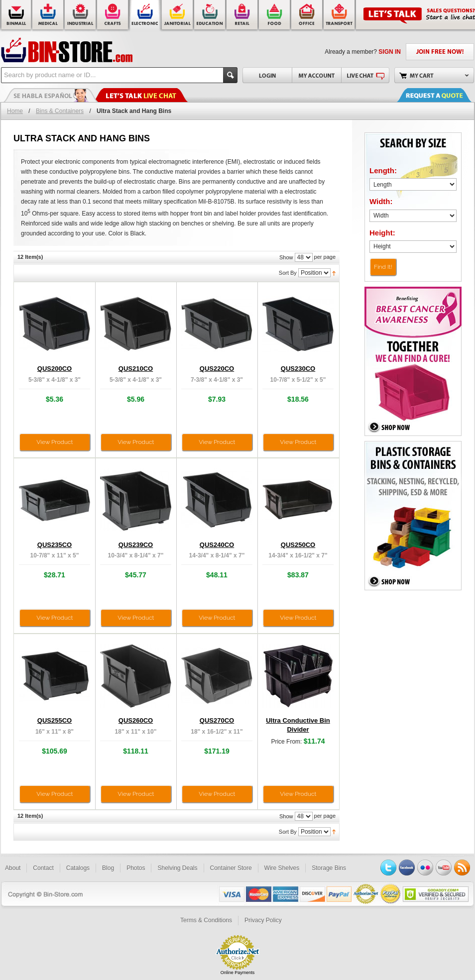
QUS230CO (298, 369)
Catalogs (78, 868)
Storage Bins (329, 868)
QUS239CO (136, 545)
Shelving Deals (177, 868)
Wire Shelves (282, 868)
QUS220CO (217, 369)
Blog (108, 868)
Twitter (388, 868)
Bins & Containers (60, 111)
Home (15, 111)
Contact (43, 868)
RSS (462, 868)
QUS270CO (217, 720)
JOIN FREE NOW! (440, 52)
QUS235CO (55, 545)
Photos (136, 868)
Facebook (407, 868)
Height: (382, 233)
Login (267, 75)
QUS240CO (217, 545)
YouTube (444, 868)
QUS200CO (55, 369)
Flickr (425, 868)
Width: (381, 201)
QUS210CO (136, 369)
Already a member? (363, 52)
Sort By (288, 273)
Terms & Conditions (206, 920)
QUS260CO (136, 720)
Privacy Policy (263, 920)
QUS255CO (55, 720)
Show (286, 257)
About (13, 868)
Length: (383, 170)
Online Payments (238, 973)
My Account (316, 75)
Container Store (231, 868)
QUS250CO (298, 545)
